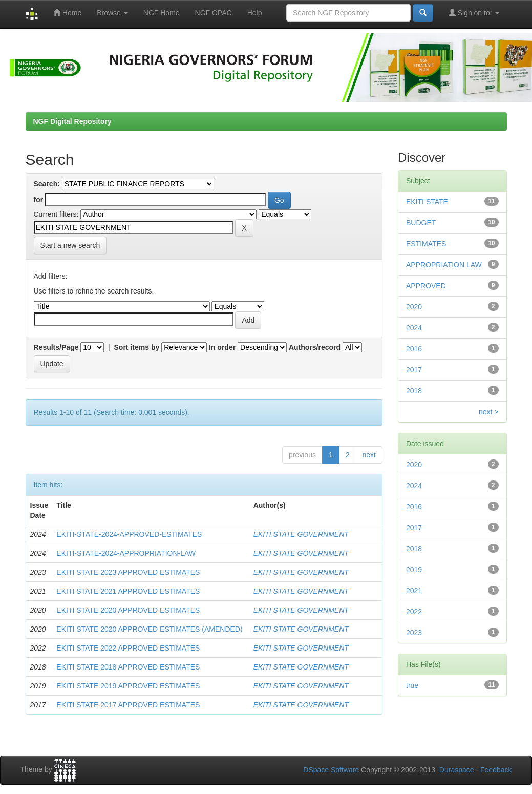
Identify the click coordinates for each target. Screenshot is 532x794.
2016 (414, 349)
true (412, 685)
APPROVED (426, 286)
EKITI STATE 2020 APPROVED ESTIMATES (128, 610)
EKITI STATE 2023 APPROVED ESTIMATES (128, 572)
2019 (414, 570)
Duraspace (457, 770)
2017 (414, 370)
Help (255, 13)
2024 (414, 328)
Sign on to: (474, 13)
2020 (414, 307)
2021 (414, 591)
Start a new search (70, 245)
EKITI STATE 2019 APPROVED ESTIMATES (128, 686)
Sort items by (137, 347)
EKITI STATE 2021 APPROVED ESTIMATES (128, 591)
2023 (414, 633)
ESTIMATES (426, 244)
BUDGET (421, 223)
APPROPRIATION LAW (444, 265)
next (369, 455)
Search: (47, 184)
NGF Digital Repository (72, 121)
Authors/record (315, 347)
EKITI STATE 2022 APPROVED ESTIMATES (128, 648)
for (39, 200)
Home (67, 13)
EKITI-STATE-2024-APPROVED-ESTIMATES (129, 534)
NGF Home (162, 13)
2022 (414, 612)
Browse (112, 13)
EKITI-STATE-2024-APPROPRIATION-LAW (126, 553)
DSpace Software (331, 770)
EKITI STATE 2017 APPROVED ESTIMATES (128, 705)
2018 (414, 391)
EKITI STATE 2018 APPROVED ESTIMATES (128, 667)
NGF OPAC (214, 13)
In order (222, 347)
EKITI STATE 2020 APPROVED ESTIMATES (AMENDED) (149, 629)
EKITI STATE (427, 202)
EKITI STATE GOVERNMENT (301, 534)
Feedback (496, 770)
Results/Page (56, 347)
